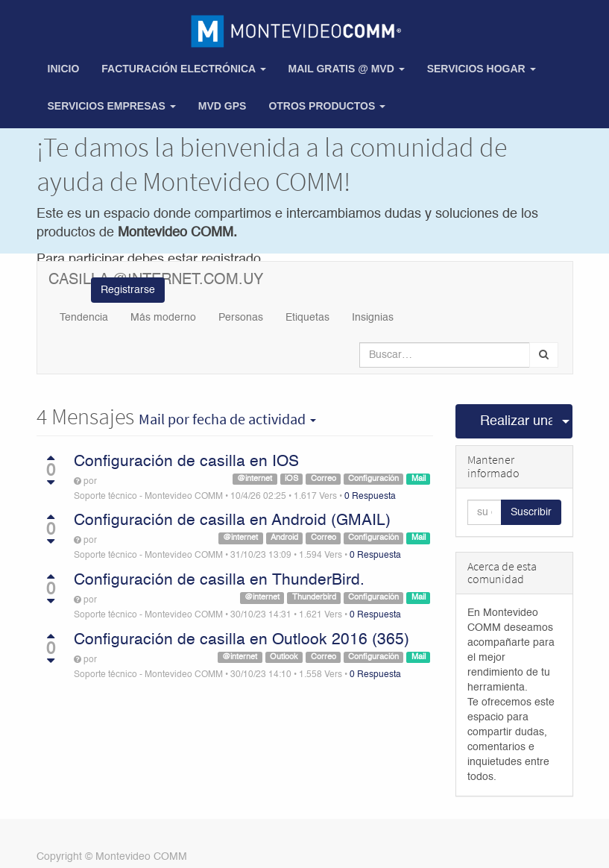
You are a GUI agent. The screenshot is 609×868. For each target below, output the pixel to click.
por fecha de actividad (227, 419)
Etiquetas (307, 318)
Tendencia (84, 318)
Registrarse (128, 290)
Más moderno (163, 318)
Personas (241, 318)
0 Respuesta (370, 497)
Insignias (373, 318)
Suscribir (531, 512)
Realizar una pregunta (517, 421)
